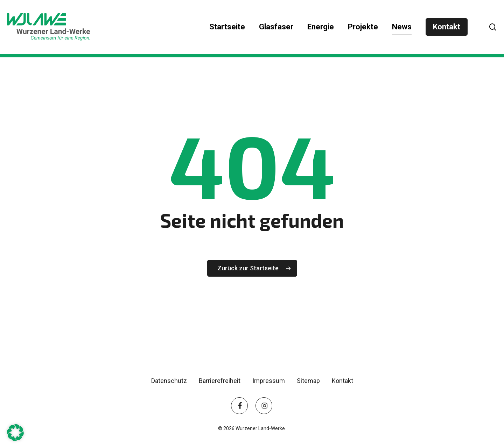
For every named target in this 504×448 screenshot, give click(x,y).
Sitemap (308, 381)
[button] (15, 433)
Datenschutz (169, 381)
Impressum (269, 381)
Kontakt (342, 381)
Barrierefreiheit (220, 381)
